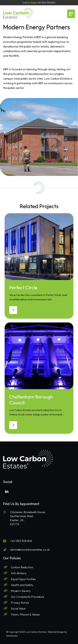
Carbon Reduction (22, 567)
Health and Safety (22, 585)
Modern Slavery (21, 591)
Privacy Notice (20, 603)
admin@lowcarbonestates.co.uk (30, 550)
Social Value (18, 609)
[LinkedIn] (7, 492)
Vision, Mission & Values (25, 614)
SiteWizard (12, 636)
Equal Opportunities (23, 579)
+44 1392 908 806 (21, 541)
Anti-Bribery (19, 573)
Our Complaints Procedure (27, 597)
